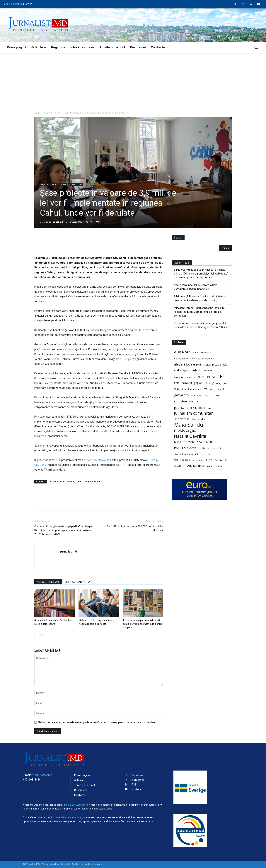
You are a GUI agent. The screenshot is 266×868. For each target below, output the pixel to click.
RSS (134, 785)
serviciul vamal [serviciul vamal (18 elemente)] (200, 460)
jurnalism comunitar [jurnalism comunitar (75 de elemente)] (193, 413)
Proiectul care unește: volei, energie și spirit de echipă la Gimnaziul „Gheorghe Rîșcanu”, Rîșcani (202, 325)
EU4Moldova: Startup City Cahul (65, 482)
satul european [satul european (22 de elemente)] (182, 460)
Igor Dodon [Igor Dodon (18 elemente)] (197, 396)
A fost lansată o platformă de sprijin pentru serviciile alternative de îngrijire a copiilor (143, 624)
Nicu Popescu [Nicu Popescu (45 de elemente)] (184, 442)
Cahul (58, 113)
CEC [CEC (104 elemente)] (221, 376)
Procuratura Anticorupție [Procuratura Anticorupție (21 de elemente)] (187, 454)
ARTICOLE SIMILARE (48, 582)
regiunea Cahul (93, 482)
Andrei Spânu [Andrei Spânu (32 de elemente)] (182, 370)
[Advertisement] (133, 81)
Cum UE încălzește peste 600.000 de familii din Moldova (135, 528)
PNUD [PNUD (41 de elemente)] (209, 442)
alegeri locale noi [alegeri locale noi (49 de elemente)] (187, 364)
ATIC (122, 465)
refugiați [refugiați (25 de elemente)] (207, 454)
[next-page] (43, 635)
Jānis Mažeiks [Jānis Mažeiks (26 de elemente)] (182, 419)
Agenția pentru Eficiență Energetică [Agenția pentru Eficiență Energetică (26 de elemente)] (194, 358)
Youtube (137, 789)
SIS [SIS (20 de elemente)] (211, 460)
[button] (256, 47)
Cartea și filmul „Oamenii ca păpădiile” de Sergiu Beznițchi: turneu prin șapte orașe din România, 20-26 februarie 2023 (63, 530)
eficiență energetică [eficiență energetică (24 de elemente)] (216, 383)
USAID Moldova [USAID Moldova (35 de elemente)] (194, 466)
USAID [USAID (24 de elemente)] (177, 466)
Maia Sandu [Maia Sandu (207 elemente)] (189, 425)
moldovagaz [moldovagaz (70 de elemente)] (185, 430)
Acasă (37, 113)
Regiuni (48, 113)
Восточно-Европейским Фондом (68, 817)
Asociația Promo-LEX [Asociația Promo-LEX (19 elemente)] (184, 377)
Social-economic (75, 184)
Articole (63, 184)
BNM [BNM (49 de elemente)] (211, 377)
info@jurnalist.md (42, 775)
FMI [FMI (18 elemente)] (206, 389)
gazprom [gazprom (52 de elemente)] (181, 395)
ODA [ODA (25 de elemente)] (199, 442)
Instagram (138, 780)
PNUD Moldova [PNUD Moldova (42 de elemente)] (185, 448)
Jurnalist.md (56, 222)
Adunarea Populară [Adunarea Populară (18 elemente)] (203, 353)
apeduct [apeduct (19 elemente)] (208, 371)
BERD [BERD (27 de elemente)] (201, 377)
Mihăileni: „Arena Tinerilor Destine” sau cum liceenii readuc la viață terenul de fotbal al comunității (199, 312)
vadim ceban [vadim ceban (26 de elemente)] (214, 466)
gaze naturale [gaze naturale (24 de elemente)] (218, 389)
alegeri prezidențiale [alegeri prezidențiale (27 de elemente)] (215, 364)
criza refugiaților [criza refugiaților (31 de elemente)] (192, 383)
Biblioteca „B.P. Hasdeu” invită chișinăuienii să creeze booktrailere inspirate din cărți (200, 298)
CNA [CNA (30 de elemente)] (177, 383)
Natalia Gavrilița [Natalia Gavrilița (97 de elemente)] (190, 436)
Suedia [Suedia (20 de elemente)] (218, 460)
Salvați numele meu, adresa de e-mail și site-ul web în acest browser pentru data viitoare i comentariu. (98, 722)
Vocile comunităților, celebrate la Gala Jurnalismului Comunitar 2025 (196, 287)
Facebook (137, 775)
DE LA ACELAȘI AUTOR (78, 582)
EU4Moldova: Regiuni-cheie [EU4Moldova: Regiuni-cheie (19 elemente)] (188, 389)
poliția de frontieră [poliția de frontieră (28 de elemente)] (210, 448)
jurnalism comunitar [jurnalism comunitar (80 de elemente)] (194, 407)
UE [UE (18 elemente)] (226, 460)
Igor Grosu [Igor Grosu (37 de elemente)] (212, 395)
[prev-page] (37, 635)
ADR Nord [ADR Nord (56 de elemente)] (182, 352)
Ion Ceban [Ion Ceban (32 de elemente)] (180, 401)
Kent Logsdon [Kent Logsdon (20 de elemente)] (199, 419)
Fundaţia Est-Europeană (75, 805)
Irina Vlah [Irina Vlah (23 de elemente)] (194, 402)
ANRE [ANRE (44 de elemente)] (197, 370)
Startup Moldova (95, 460)
